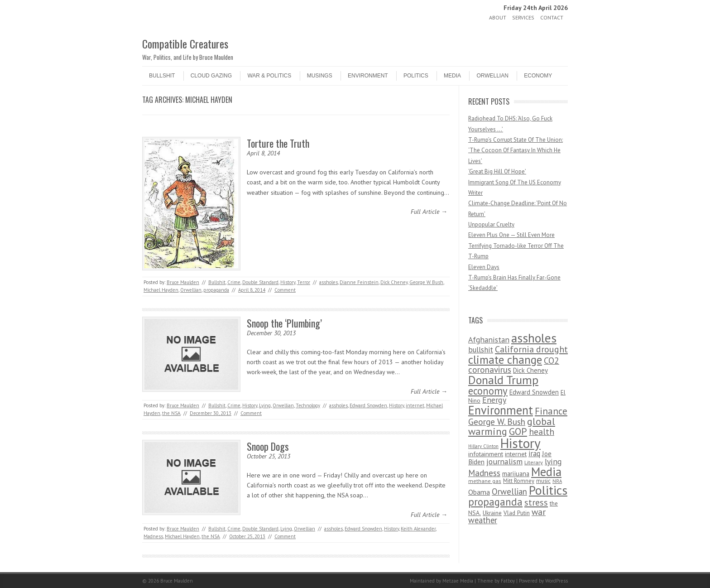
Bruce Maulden (183, 282)
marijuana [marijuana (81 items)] (516, 474)
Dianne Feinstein (359, 282)
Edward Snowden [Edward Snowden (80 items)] (534, 392)
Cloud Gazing (211, 76)
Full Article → (429, 212)
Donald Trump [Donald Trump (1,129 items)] (503, 380)
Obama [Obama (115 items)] (479, 492)
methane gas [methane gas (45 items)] (485, 481)
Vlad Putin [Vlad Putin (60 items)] (517, 513)
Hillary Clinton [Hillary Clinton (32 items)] (483, 446)
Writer (475, 193)
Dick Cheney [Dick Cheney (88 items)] (530, 370)
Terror (304, 282)
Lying (265, 405)
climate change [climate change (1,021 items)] (505, 359)
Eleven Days (484, 267)
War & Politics (269, 76)
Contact (552, 17)
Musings (320, 76)
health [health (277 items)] (542, 431)
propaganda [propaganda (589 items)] (495, 502)
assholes (329, 282)
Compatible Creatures (185, 43)
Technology (308, 405)
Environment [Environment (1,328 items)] (501, 410)
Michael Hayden (161, 290)
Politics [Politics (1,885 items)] (548, 490)
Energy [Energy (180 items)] (494, 400)
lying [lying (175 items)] (553, 461)
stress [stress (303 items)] (536, 502)
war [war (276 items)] (539, 512)
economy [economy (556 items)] (488, 391)
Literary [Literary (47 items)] (534, 462)
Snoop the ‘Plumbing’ (284, 323)
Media (452, 76)
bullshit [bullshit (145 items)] (481, 350)
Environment (368, 76)
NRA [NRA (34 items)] (557, 481)
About (498, 17)
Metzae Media (458, 581)
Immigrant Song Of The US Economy (515, 182)
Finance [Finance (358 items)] (551, 411)
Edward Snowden (368, 405)
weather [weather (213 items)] (483, 520)
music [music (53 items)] (543, 481)
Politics (416, 76)
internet (415, 405)
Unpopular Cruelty (491, 224)
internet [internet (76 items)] (516, 454)
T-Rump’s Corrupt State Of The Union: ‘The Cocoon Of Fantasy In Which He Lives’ (516, 150)
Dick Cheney (394, 282)
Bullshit (162, 76)
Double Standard (260, 282)
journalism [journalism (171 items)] (504, 461)
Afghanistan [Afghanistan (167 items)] (489, 340)
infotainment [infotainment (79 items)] (486, 454)
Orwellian (492, 76)
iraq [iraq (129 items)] (534, 453)
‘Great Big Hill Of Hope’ (497, 171)
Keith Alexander (418, 529)
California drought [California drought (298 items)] (531, 349)
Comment (285, 290)
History (288, 282)
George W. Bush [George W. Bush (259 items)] (497, 422)
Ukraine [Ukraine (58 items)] (492, 513)
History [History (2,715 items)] (521, 443)
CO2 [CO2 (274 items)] (552, 360)
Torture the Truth (278, 143)
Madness (153, 536)
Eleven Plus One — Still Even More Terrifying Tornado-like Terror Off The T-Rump (516, 246)
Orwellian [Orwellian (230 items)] (509, 492)
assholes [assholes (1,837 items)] (534, 338)
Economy (538, 76)
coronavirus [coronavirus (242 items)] (490, 369)
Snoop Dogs (268, 446)
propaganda (216, 290)
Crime (234, 282)
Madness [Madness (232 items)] (484, 473)
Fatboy (508, 581)
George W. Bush (426, 282)
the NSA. (171, 413)
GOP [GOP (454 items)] (518, 431)
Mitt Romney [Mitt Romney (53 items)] (519, 481)
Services (523, 17)
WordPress (556, 581)
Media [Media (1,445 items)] (546, 472)
